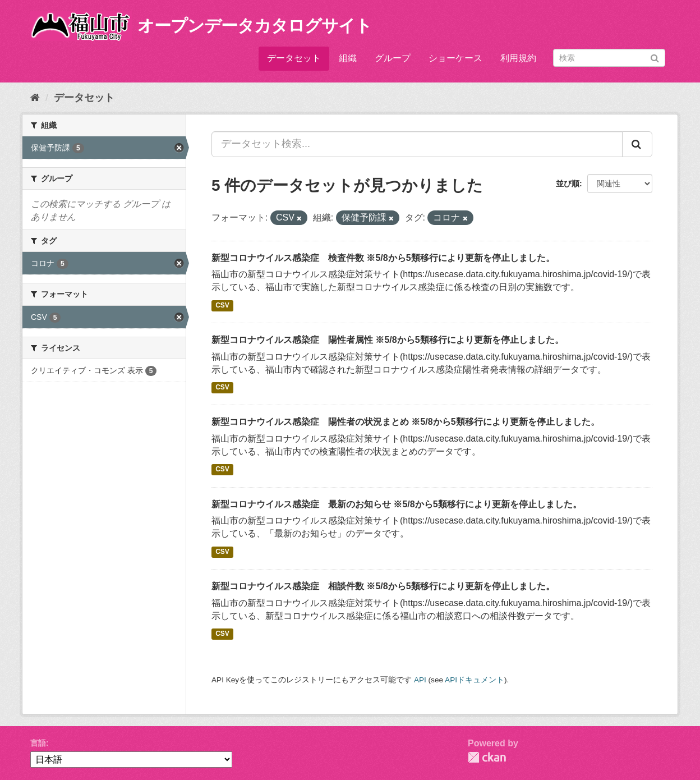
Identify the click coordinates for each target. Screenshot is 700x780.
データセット (294, 58)
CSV (222, 305)
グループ (393, 58)
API (420, 680)
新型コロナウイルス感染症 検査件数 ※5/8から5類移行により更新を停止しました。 (383, 258)
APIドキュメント (475, 680)
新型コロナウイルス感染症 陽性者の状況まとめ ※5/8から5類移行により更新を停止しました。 (406, 422)
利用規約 (518, 58)
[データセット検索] (609, 58)
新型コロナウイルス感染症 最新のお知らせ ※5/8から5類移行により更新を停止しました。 (397, 504)
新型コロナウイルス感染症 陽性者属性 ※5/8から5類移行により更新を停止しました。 (388, 340)
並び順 (568, 183)
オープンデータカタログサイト (255, 26)
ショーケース (455, 58)
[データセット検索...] (417, 144)
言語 (38, 743)
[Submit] (655, 57)
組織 (348, 58)
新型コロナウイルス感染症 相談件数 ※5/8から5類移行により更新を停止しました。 (383, 586)
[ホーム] (35, 98)
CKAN (487, 757)
